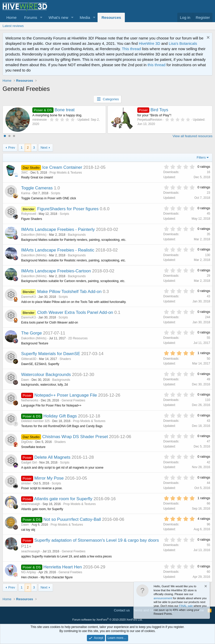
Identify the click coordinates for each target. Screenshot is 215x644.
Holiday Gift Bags (60, 416)
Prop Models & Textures (66, 173)
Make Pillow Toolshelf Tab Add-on (69, 292)
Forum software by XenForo (107, 620)
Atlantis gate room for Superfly (63, 499)
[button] (41, 17)
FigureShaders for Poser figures (68, 209)
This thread (131, 49)
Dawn (25, 380)
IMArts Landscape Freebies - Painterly (58, 229)
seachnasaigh (31, 504)
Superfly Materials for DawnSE (51, 354)
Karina (26, 193)
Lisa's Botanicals (183, 43)
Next (44, 148)
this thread (156, 65)
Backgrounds (77, 235)
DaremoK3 (28, 297)
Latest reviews (13, 26)
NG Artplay (29, 572)
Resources (111, 17)
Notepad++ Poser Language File (66, 395)
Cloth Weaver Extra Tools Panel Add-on (75, 312)
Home (11, 17)
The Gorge (31, 333)
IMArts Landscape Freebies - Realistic (58, 250)
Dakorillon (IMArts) (34, 235)
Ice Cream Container (62, 167)
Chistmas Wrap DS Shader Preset (75, 437)
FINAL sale (186, 606)
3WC (25, 173)
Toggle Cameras (37, 188)
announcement (163, 598)
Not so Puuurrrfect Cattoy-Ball (72, 519)
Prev (12, 148)
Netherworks (30, 400)
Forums (31, 17)
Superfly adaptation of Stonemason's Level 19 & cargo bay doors (97, 540)
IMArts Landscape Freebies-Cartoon (56, 271)
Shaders (65, 359)
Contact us (122, 610)
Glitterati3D (29, 359)
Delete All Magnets (52, 457)
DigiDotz (27, 442)
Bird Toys (153, 110)
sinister (26, 483)
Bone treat (53, 110)
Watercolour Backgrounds (46, 375)
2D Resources (78, 338)
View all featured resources (192, 136)
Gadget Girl (29, 463)
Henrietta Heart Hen (63, 567)
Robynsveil (29, 214)
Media (85, 17)
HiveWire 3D (150, 43)
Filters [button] (201, 157)
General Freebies (73, 400)
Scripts (56, 193)
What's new (58, 17)
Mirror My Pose (49, 478)
